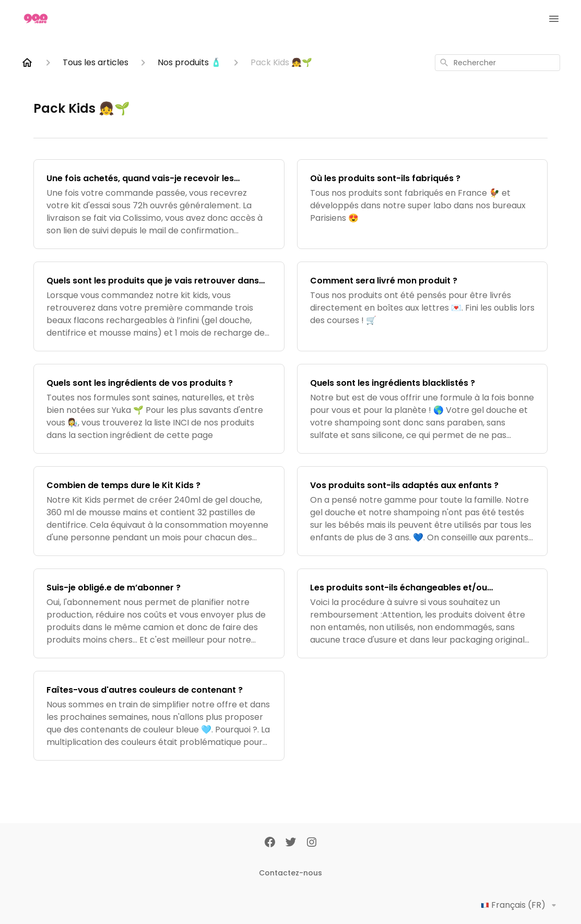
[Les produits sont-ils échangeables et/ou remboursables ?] (423, 613)
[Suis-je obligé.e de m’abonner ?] (159, 613)
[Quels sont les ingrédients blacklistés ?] (423, 409)
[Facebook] (270, 843)
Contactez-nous (290, 873)
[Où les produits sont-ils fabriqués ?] (423, 204)
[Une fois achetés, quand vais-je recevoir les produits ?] (159, 204)
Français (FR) (520, 905)
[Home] (27, 63)
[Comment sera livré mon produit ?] (423, 306)
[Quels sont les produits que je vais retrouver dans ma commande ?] (159, 306)
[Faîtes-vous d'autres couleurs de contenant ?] (159, 716)
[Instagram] (312, 843)
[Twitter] (291, 843)
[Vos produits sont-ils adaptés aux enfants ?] (423, 511)
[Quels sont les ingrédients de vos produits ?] (159, 409)
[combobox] (497, 63)
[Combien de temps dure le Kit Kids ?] (159, 511)
